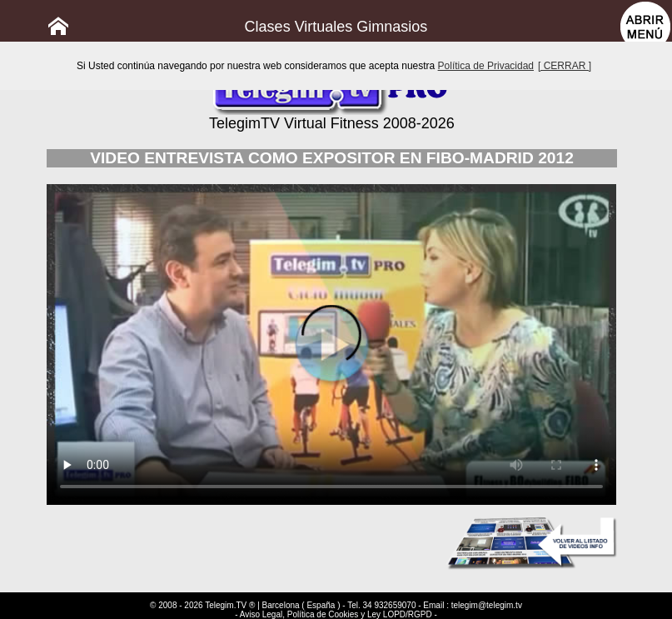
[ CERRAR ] (565, 66)
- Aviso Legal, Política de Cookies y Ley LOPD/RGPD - (336, 614)
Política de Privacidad (486, 66)
